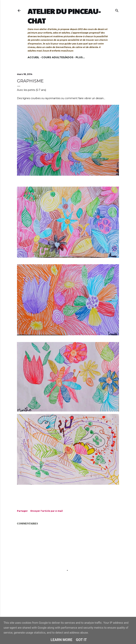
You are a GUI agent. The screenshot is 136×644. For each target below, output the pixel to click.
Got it (81, 640)
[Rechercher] (117, 10)
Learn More (62, 640)
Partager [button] (22, 511)
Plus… (80, 57)
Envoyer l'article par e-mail (47, 511)
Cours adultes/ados (57, 57)
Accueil (33, 57)
